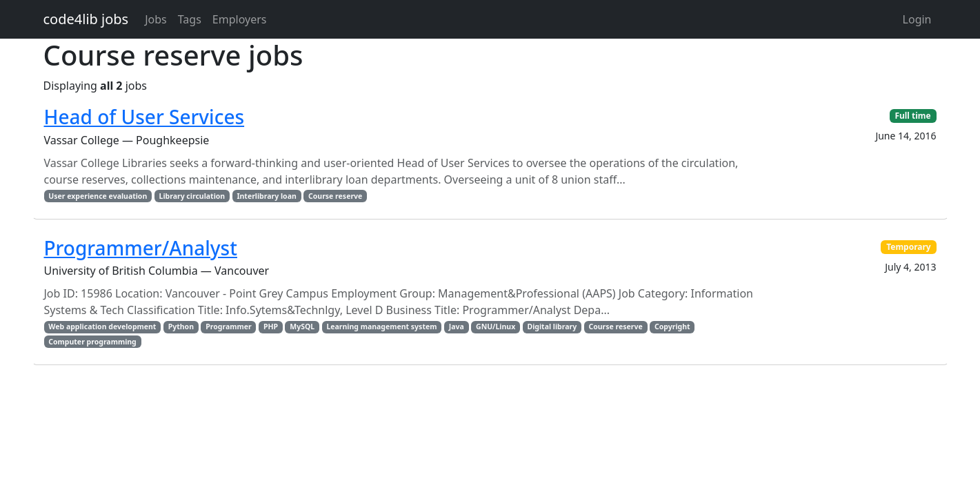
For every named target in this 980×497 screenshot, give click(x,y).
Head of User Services (144, 117)
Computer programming (92, 342)
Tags (190, 19)
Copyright (672, 327)
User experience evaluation (98, 196)
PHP (271, 327)
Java (457, 327)
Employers (240, 19)
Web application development (102, 327)
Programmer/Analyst (141, 248)
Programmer (228, 327)
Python (181, 327)
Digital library (552, 327)
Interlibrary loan (266, 196)
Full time (912, 116)
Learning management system (381, 327)
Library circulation (192, 196)
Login (917, 19)
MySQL (302, 327)
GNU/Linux (496, 327)
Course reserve (335, 196)
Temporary (909, 247)
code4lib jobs (86, 19)
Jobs (156, 19)
